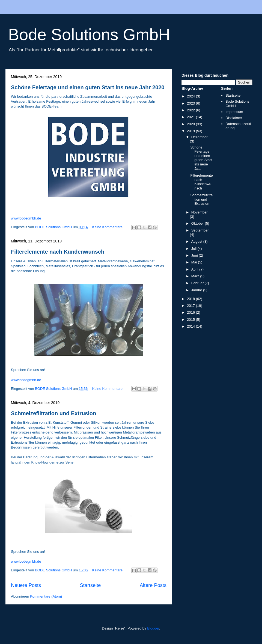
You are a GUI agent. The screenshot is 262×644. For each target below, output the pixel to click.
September (200, 230)
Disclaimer (234, 118)
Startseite (90, 585)
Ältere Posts (153, 585)
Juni (195, 255)
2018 (191, 299)
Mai (195, 262)
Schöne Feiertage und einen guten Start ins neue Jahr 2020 (88, 87)
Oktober (198, 223)
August (197, 241)
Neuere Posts (26, 585)
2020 (191, 124)
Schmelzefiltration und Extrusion (53, 413)
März (196, 276)
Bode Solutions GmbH (89, 35)
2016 (191, 312)
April (195, 269)
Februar (198, 283)
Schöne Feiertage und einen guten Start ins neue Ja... (201, 158)
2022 (191, 110)
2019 (191, 131)
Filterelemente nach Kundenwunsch (58, 252)
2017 (191, 306)
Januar (197, 290)
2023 (191, 103)
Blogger (153, 628)
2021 (191, 117)
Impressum (234, 112)
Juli (194, 249)
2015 (191, 320)
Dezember (200, 137)
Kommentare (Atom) (46, 596)
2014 (191, 326)
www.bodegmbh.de (26, 218)
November (200, 212)
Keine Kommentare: (108, 227)
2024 (191, 96)
